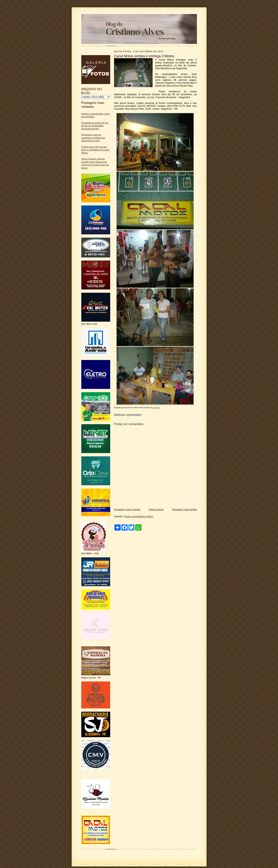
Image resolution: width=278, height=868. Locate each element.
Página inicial (156, 509)
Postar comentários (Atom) (139, 516)
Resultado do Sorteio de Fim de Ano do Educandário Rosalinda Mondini (95, 126)
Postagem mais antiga (184, 509)
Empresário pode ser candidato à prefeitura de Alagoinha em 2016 (93, 138)
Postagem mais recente (127, 509)
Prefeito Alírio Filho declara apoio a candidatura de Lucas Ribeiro (95, 150)
